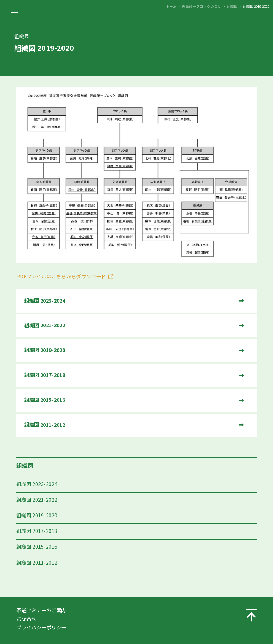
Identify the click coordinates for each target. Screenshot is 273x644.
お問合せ (26, 619)
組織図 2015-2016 (37, 547)
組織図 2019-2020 (37, 516)
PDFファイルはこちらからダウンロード (61, 277)
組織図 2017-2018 (37, 531)
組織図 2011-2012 (37, 563)
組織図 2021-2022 (37, 500)
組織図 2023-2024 (37, 485)
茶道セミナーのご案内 (41, 611)
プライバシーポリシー (41, 628)
